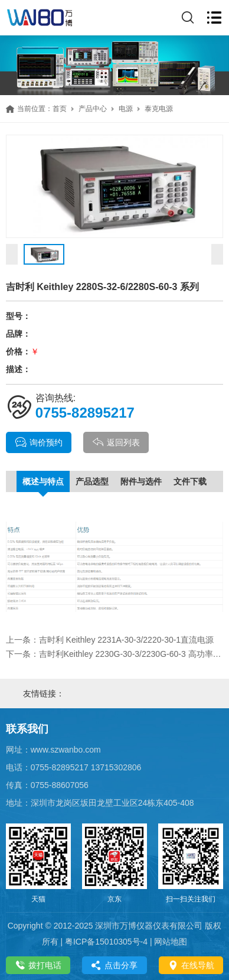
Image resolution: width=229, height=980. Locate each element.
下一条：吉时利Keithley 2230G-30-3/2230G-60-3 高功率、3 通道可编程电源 (115, 654)
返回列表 (116, 442)
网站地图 (171, 942)
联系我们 (27, 729)
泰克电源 (159, 109)
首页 (60, 109)
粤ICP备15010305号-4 (106, 942)
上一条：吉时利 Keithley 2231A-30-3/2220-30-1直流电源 (110, 640)
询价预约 (39, 442)
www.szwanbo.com (66, 750)
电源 (126, 109)
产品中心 (93, 109)
